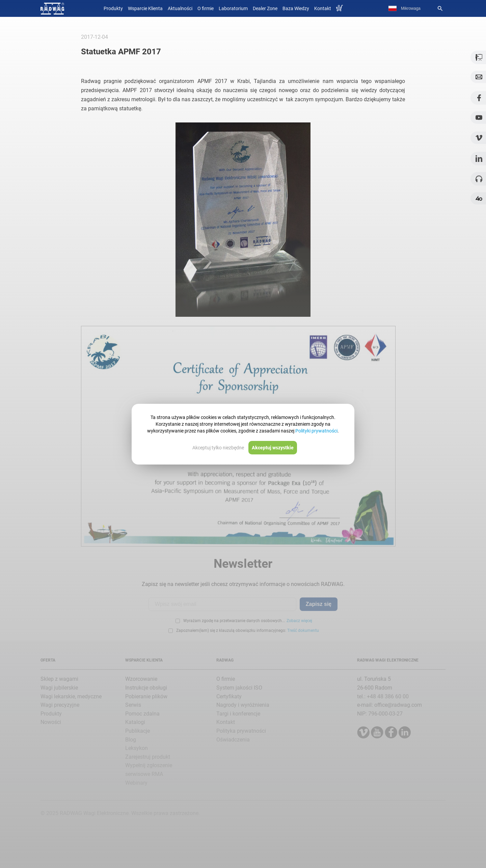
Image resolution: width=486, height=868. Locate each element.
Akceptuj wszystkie (273, 448)
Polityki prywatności (316, 431)
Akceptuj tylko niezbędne (218, 448)
